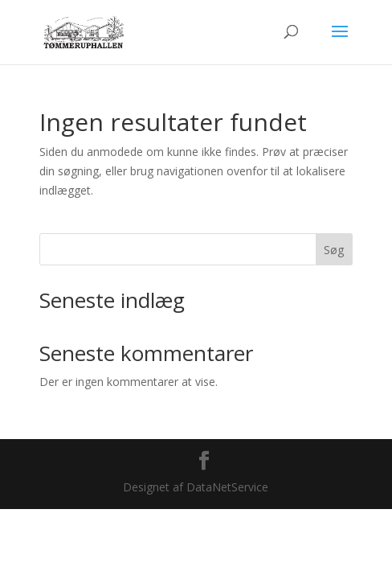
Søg (334, 250)
